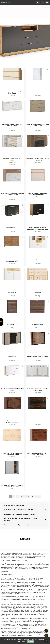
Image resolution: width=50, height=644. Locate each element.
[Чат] (46, 636)
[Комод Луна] (25, 33)
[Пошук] (43, 3)
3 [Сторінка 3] (18, 496)
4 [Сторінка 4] (21, 496)
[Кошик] (46, 631)
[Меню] (47, 3)
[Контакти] (46, 640)
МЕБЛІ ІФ (6, 3)
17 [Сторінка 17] (29, 496)
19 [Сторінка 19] (36, 496)
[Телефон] (38, 3)
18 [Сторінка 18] (32, 496)
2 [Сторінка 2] (14, 496)
